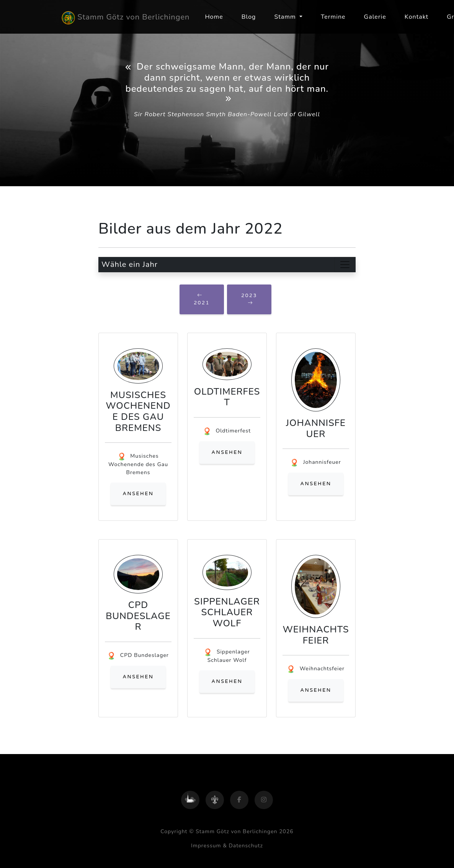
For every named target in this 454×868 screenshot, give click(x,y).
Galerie (375, 17)
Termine (333, 17)
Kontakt (416, 17)
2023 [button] (249, 299)
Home (214, 17)
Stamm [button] (286, 17)
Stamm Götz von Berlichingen (126, 18)
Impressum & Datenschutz (227, 846)
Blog (249, 17)
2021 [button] (202, 299)
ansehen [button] (138, 494)
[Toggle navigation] (345, 265)
